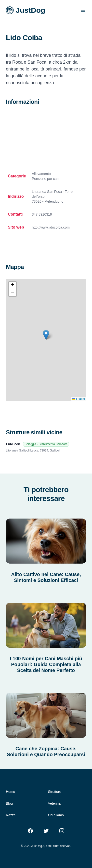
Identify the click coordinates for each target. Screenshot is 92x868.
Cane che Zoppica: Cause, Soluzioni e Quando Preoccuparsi (46, 752)
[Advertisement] (46, 139)
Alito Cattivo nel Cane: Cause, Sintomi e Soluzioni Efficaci (46, 577)
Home (10, 792)
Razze (11, 815)
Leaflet (79, 399)
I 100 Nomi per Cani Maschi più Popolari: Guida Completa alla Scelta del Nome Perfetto (46, 664)
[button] (46, 335)
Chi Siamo (56, 815)
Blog (9, 803)
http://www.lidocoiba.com (51, 227)
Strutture (55, 792)
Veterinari (55, 803)
